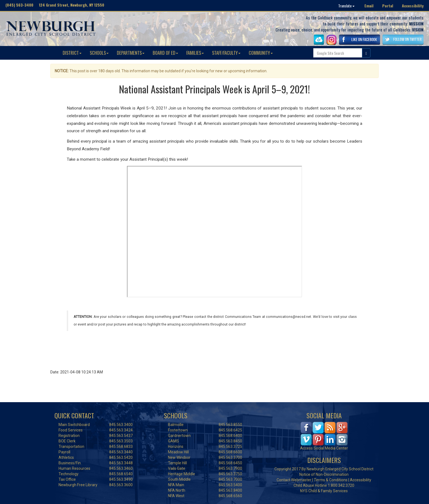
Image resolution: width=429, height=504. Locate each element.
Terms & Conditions (331, 480)
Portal (388, 6)
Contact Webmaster (294, 480)
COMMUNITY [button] (261, 53)
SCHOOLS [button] (99, 53)
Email (369, 6)
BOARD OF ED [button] (165, 53)
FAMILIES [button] (195, 53)
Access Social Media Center (324, 448)
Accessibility (413, 6)
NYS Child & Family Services (324, 491)
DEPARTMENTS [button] (131, 53)
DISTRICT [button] (72, 53)
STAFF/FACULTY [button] (226, 53)
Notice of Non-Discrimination (324, 474)
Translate (346, 6)
